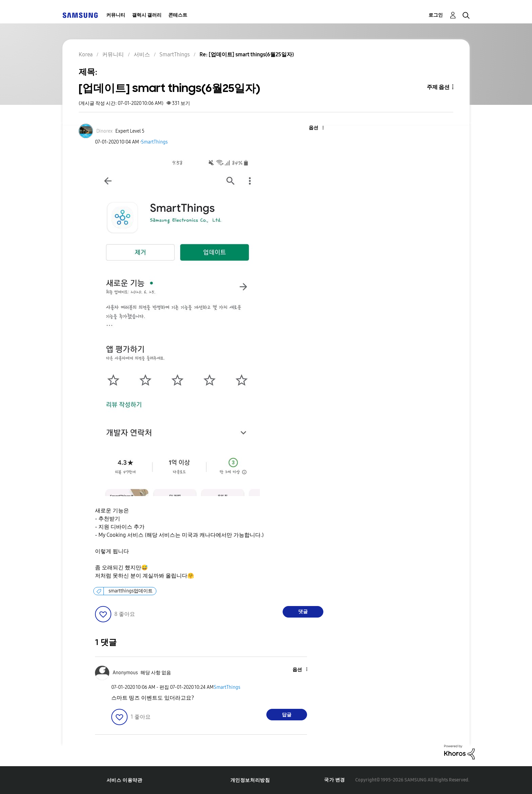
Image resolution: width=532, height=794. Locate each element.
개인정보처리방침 (250, 780)
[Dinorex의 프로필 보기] (104, 131)
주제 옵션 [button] (438, 87)
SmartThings (154, 142)
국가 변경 (335, 780)
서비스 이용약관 (125, 780)
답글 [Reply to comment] (287, 715)
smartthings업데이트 (131, 591)
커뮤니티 (116, 15)
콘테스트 (178, 15)
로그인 (436, 15)
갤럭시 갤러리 (147, 15)
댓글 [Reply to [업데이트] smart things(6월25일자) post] (303, 612)
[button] (312, 128)
